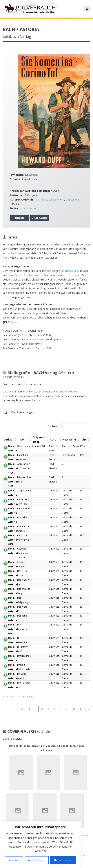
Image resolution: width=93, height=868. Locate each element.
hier (14, 322)
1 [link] (36, 709)
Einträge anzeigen (23, 412)
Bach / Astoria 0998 (13, 540)
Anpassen (14, 860)
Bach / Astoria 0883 (13, 629)
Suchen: (53, 426)
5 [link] (61, 709)
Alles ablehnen (37, 860)
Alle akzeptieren (63, 860)
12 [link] (74, 709)
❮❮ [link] (23, 709)
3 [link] (48, 709)
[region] (40, 844)
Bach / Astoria (13, 448)
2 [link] (42, 709)
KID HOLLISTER (28, 208)
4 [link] (54, 709)
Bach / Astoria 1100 (13, 468)
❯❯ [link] (87, 709)
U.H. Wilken (72, 200)
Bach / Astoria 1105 (13, 482)
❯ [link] (80, 709)
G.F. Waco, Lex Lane (47, 200)
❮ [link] (30, 709)
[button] (15, 439)
